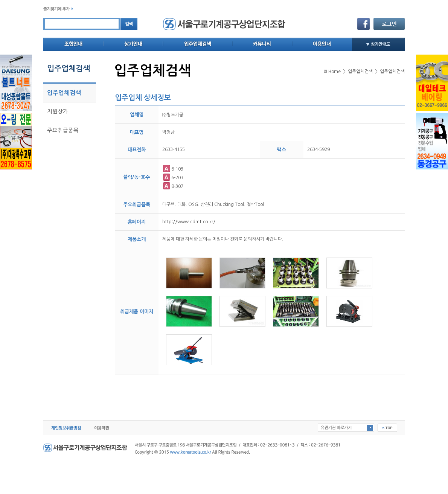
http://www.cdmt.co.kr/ (189, 222)
